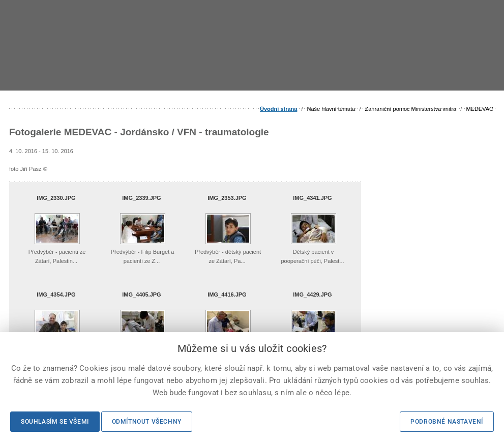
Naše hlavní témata (331, 109)
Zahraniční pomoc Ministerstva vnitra (411, 109)
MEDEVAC (480, 109)
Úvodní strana (278, 109)
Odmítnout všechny (147, 422)
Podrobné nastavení (447, 422)
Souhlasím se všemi (55, 422)
